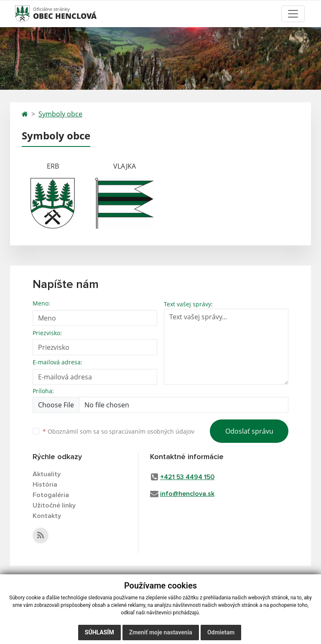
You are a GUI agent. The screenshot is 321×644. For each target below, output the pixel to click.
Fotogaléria (51, 495)
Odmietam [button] (221, 632)
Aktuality (47, 474)
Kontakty (47, 516)
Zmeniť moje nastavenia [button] (161, 632)
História (45, 485)
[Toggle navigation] (293, 14)
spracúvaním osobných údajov (152, 431)
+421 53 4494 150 (187, 477)
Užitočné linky (54, 505)
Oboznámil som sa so (118, 431)
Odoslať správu (249, 431)
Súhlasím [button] (99, 632)
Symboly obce (60, 114)
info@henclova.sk (187, 494)
